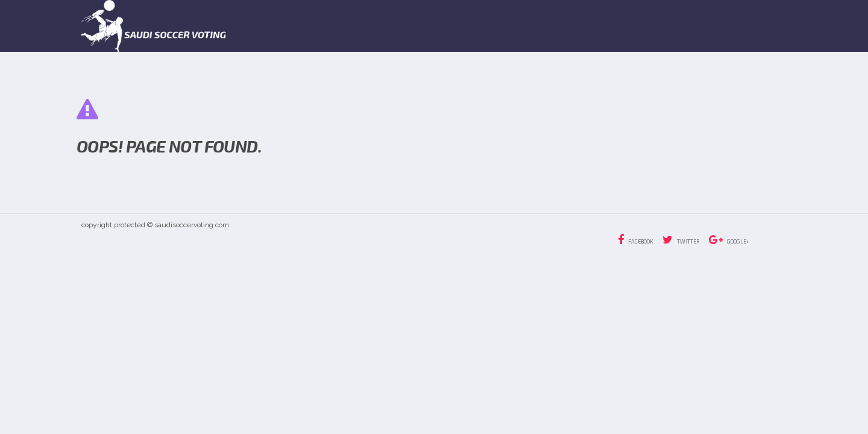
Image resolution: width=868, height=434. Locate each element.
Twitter (681, 240)
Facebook (636, 240)
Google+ (729, 240)
